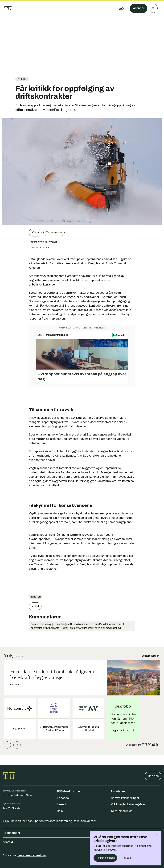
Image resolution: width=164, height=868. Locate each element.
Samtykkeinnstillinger (125, 798)
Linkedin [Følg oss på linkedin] (62, 804)
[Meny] (153, 8)
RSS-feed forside (68, 791)
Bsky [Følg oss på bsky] (60, 811)
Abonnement (82, 833)
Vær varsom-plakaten (54, 821)
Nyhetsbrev (119, 791)
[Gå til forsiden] (8, 8)
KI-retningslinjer (121, 811)
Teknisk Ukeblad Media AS (32, 855)
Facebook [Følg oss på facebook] (64, 798)
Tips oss (153, 776)
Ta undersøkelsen (105, 858)
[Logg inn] (121, 8)
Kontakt (82, 842)
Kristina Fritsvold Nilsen (18, 795)
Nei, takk (127, 858)
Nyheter (22, 79)
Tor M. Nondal (12, 808)
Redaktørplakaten (85, 821)
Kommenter (54, 232)
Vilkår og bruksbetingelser (128, 804)
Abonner (138, 8)
